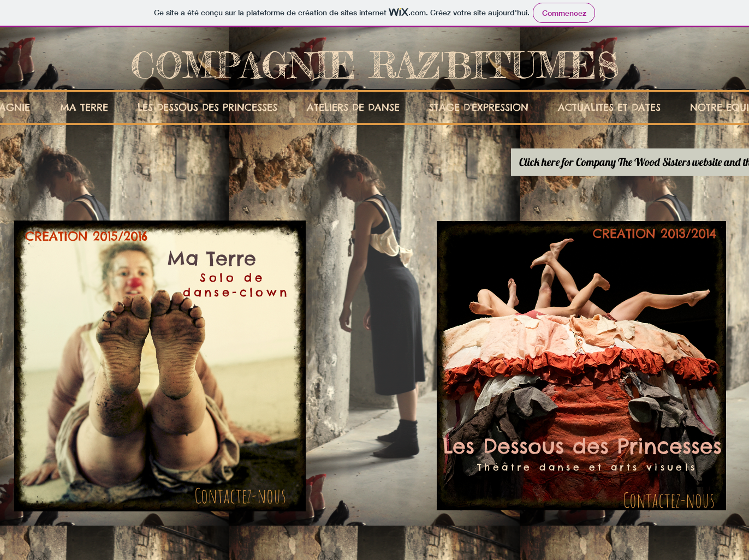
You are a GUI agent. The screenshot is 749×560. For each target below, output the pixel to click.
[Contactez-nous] (240, 496)
